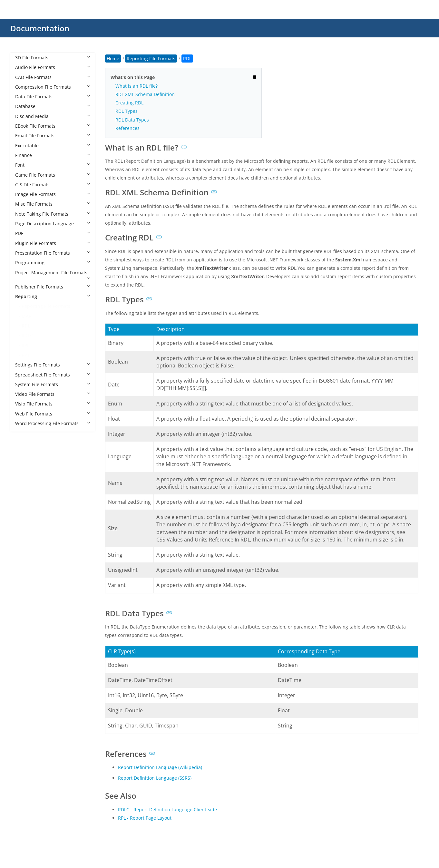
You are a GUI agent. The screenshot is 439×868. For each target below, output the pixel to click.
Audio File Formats (53, 67)
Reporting (53, 296)
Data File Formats (53, 97)
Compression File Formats (53, 87)
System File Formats (53, 384)
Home (113, 59)
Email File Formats (53, 136)
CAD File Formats (53, 77)
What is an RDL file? (137, 86)
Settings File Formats (53, 365)
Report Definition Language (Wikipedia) (160, 767)
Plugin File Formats (53, 243)
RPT (26, 355)
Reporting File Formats (46, 306)
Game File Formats (53, 175)
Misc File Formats (53, 204)
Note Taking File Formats (53, 214)
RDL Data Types (132, 120)
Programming (53, 263)
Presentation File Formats (53, 253)
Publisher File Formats (53, 287)
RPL (25, 345)
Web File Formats (53, 414)
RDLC (27, 335)
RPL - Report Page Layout (145, 818)
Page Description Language (53, 224)
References (127, 128)
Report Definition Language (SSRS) (155, 778)
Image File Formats (53, 194)
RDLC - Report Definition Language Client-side (167, 809)
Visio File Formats (53, 404)
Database (53, 106)
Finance (53, 155)
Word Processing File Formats (53, 423)
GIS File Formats (53, 185)
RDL (26, 326)
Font (53, 165)
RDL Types (127, 111)
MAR (27, 316)
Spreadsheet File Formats (53, 375)
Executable (53, 146)
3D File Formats (53, 58)
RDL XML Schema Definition (145, 94)
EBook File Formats (53, 126)
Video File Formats (53, 394)
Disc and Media (53, 116)
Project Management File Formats (53, 275)
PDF (53, 233)
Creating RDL (129, 103)
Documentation (40, 28)
